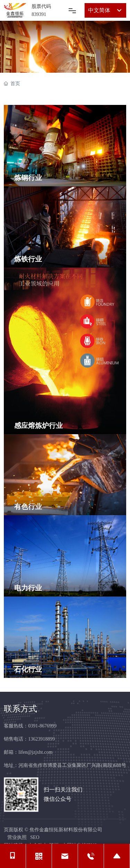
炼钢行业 (28, 178)
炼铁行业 (28, 259)
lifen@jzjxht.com (35, 752)
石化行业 (28, 669)
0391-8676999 (42, 726)
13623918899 (41, 739)
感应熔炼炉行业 (38, 426)
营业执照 (17, 837)
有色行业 (28, 507)
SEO (35, 837)
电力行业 (28, 588)
